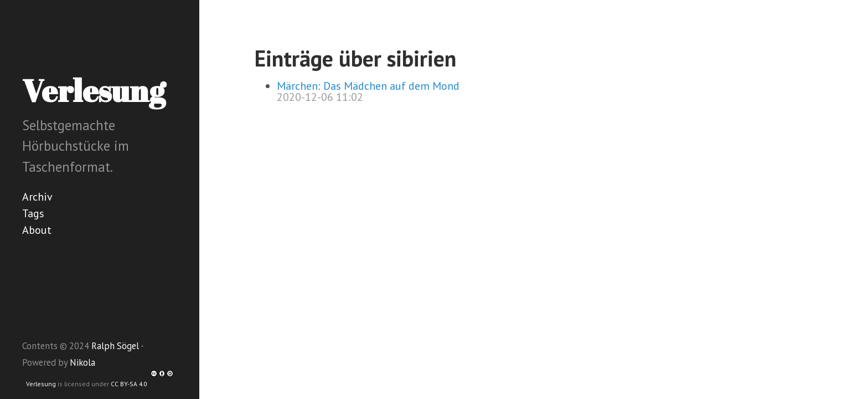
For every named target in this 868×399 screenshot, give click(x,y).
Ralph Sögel (115, 346)
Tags (33, 213)
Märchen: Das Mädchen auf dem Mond (368, 86)
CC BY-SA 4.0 (142, 384)
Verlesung (41, 384)
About (37, 230)
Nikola (82, 362)
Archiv (37, 197)
